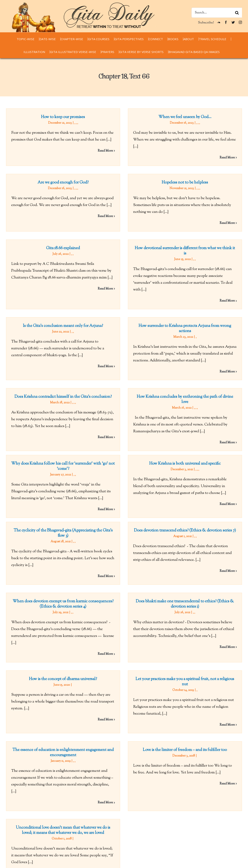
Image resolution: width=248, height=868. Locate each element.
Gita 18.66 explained (119, 208)
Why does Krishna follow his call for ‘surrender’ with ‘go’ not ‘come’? (119, 399)
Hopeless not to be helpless (101, 187)
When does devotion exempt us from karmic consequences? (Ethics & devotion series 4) (174, 497)
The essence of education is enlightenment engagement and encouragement (63, 672)
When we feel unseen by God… (157, 117)
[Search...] (217, 13)
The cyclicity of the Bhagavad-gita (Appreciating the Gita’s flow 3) (63, 475)
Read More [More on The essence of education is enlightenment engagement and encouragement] (105, 722)
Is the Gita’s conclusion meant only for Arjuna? (63, 295)
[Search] (237, 13)
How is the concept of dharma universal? (119, 586)
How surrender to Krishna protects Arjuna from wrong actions (157, 298)
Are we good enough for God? (174, 138)
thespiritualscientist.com (26, 861)
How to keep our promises (63, 117)
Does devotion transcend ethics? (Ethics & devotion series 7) (157, 473)
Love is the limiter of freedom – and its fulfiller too (157, 670)
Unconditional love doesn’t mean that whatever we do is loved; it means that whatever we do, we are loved (174, 697)
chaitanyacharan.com (23, 847)
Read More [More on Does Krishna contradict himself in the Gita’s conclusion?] (217, 358)
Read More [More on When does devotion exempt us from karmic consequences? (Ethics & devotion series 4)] (217, 548)
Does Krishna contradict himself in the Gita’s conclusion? (174, 318)
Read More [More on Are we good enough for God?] (217, 172)
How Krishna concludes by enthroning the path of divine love (101, 378)
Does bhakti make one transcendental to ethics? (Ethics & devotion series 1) (101, 564)
